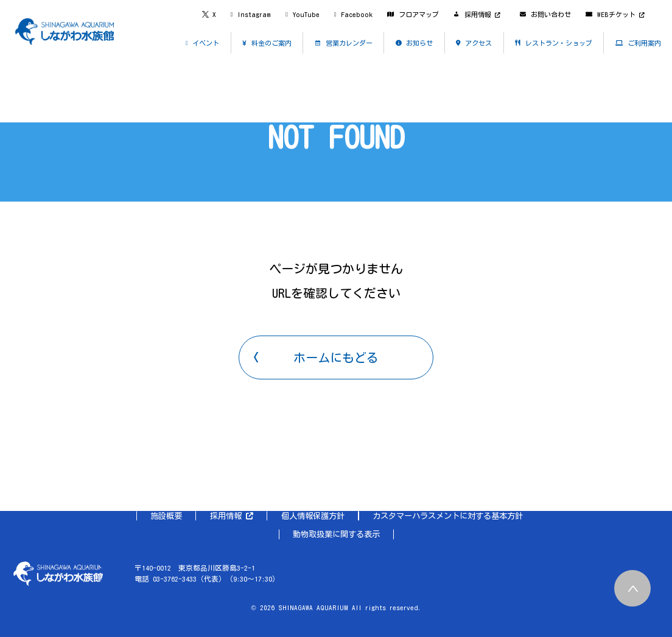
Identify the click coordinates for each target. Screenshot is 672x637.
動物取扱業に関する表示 (336, 534)
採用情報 (232, 516)
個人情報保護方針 (313, 516)
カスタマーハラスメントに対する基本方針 (448, 516)
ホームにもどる (336, 357)
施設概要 (166, 516)
